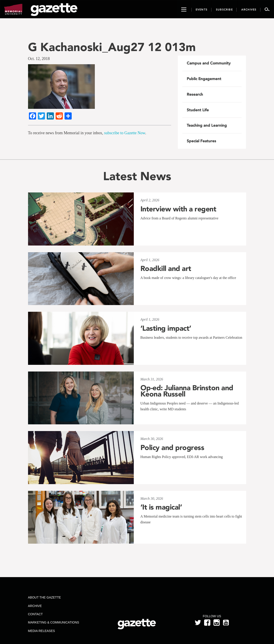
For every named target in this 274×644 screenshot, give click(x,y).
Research (195, 94)
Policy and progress (172, 448)
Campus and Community (209, 63)
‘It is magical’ (161, 507)
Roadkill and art (166, 268)
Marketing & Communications (53, 622)
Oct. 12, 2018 (39, 59)
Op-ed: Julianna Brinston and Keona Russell (187, 391)
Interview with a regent (178, 209)
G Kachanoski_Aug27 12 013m (112, 47)
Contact (35, 614)
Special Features (201, 141)
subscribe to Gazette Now (125, 133)
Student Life (198, 110)
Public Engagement (204, 79)
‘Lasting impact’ (166, 328)
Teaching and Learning (207, 125)
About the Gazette (44, 597)
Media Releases (41, 631)
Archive (35, 606)
